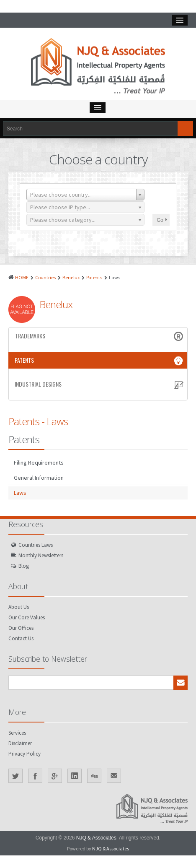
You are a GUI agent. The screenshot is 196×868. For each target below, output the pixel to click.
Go (162, 220)
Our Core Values (27, 617)
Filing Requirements (39, 463)
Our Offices (21, 628)
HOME (22, 277)
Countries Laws (36, 545)
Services (17, 733)
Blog (24, 566)
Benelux (71, 277)
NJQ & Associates (96, 838)
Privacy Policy (24, 754)
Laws (20, 493)
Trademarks (100, 336)
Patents (94, 277)
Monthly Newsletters (41, 555)
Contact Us (21, 638)
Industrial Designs (100, 384)
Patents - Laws (38, 421)
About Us (19, 607)
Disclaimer (20, 743)
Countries (45, 277)
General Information (39, 478)
